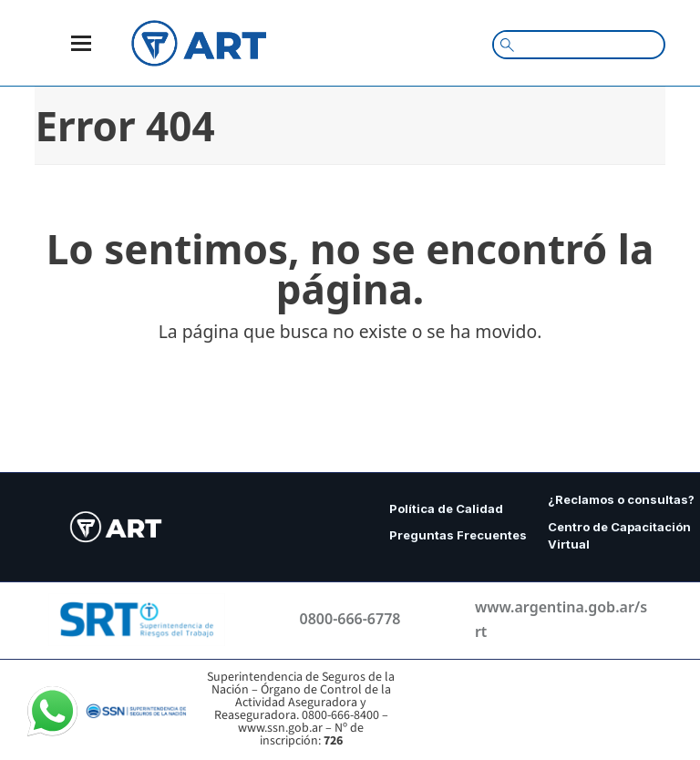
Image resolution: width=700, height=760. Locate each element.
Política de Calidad (446, 508)
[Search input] (587, 44)
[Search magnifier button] (507, 45)
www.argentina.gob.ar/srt (561, 619)
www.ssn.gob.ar (280, 728)
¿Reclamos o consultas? (621, 499)
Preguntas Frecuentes (459, 535)
